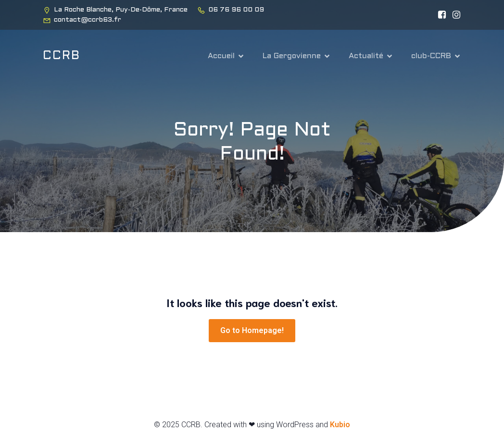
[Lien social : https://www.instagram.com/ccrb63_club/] (454, 15)
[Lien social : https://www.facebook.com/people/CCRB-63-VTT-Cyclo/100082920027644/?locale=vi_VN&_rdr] (440, 15)
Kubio (340, 425)
